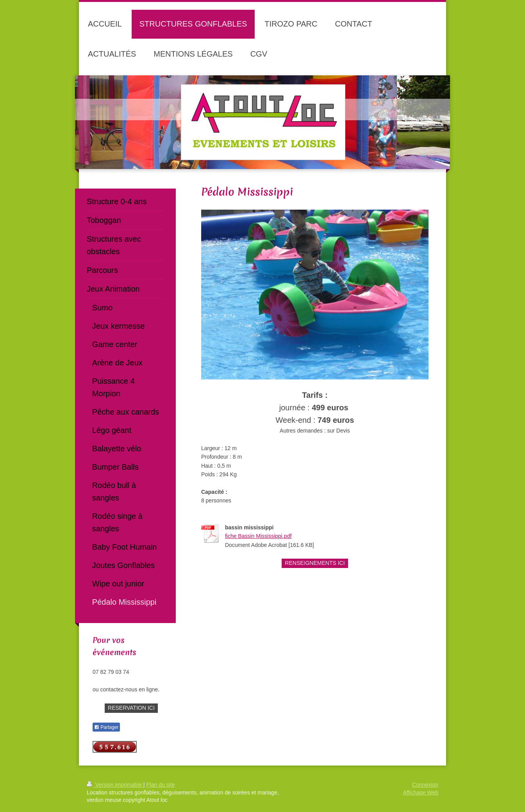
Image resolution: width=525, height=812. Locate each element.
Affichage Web (421, 792)
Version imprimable (115, 785)
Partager (106, 727)
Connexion (425, 785)
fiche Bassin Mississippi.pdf (258, 536)
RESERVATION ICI (131, 708)
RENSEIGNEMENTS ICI (315, 563)
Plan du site (160, 785)
